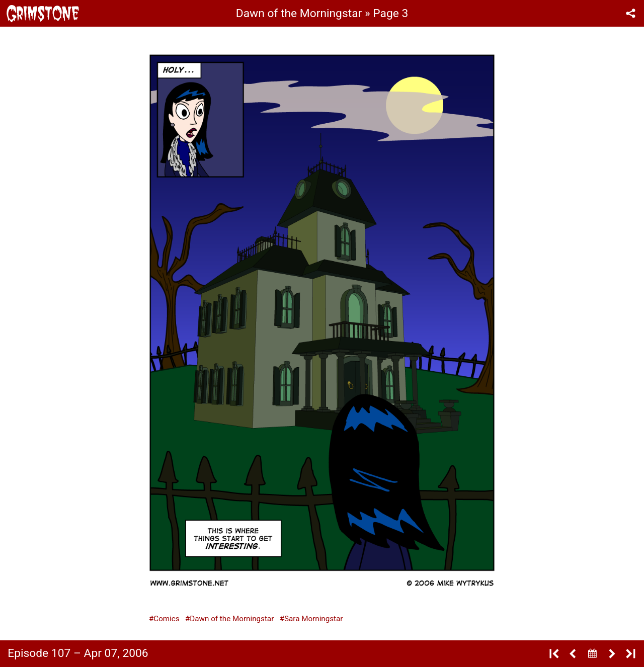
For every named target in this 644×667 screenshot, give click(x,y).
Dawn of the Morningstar (232, 619)
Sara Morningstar (313, 619)
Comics (166, 619)
